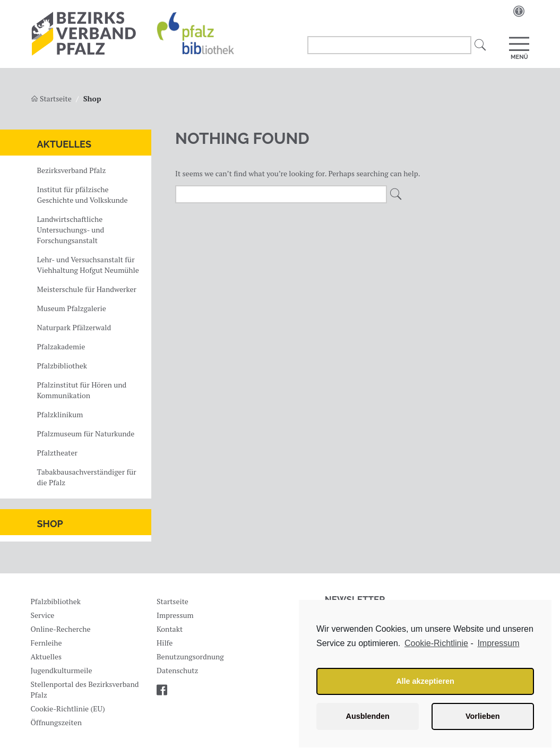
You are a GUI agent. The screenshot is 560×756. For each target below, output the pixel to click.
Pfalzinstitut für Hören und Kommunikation (82, 390)
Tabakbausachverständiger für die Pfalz (87, 477)
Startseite (51, 98)
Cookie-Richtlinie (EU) (67, 708)
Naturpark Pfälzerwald (74, 327)
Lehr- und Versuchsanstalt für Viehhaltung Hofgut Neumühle (88, 265)
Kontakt (170, 629)
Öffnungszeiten (56, 722)
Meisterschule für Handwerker (87, 289)
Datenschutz (177, 670)
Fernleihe (46, 643)
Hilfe (165, 643)
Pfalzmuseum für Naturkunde (86, 433)
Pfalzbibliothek (62, 366)
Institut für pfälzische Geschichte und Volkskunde (83, 195)
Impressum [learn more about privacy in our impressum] (498, 643)
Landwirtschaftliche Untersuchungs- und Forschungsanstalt (71, 230)
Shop (50, 524)
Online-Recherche (60, 629)
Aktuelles (64, 144)
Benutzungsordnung (190, 656)
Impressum (175, 615)
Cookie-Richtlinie (436, 643)
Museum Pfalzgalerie (72, 308)
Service (42, 615)
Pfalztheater (57, 453)
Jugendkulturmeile (61, 670)
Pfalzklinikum (60, 414)
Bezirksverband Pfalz (72, 170)
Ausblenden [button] (368, 716)
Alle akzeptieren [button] (425, 681)
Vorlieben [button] (483, 716)
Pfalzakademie (61, 346)
